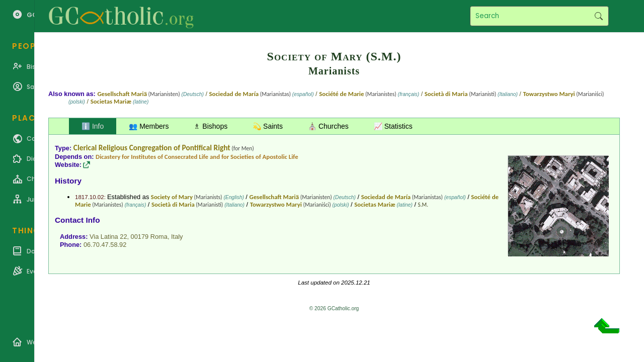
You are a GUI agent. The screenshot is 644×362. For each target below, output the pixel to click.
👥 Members (149, 126)
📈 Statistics (393, 126)
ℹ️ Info (93, 126)
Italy (177, 237)
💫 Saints (268, 126)
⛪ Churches (328, 126)
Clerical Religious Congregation (123, 148)
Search (598, 16)
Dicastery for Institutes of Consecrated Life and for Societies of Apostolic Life (197, 157)
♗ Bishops (211, 126)
